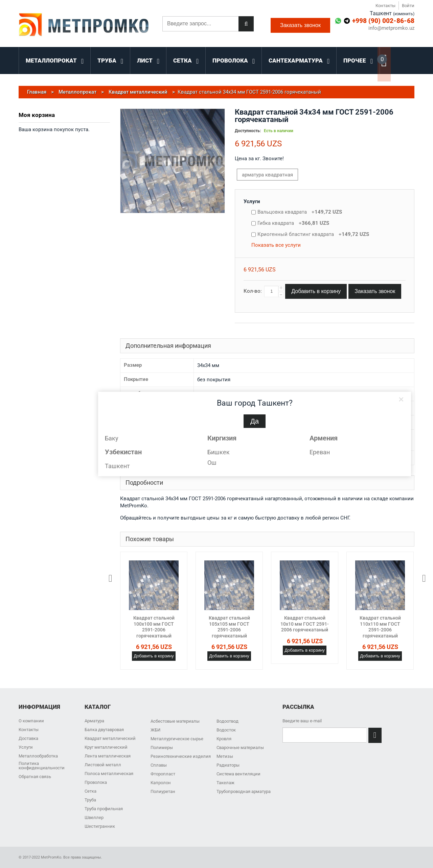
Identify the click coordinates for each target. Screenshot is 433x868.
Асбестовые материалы (175, 721)
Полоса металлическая (109, 774)
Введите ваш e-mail (302, 721)
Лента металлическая (108, 756)
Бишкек (219, 452)
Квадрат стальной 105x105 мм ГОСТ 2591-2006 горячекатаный (229, 627)
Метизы (225, 756)
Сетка (90, 791)
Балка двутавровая (104, 730)
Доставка (28, 738)
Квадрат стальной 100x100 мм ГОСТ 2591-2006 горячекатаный (154, 627)
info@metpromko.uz (391, 28)
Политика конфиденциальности (42, 766)
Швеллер (94, 817)
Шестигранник (100, 826)
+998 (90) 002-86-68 (383, 21)
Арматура (94, 721)
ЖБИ (155, 730)
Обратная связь (35, 777)
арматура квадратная (267, 175)
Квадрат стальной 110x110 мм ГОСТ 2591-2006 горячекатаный (380, 627)
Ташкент (117, 466)
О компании (31, 721)
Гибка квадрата (293, 223)
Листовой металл (103, 765)
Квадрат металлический (110, 738)
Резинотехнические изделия (181, 756)
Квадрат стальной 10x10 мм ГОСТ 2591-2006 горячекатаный (305, 624)
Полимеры (162, 748)
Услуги (252, 201)
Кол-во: (253, 291)
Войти (408, 6)
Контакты (385, 6)
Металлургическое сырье (177, 739)
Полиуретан (163, 791)
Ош (212, 463)
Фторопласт (163, 774)
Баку (112, 438)
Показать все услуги (276, 245)
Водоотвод (227, 721)
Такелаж (225, 783)
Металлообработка (38, 756)
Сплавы (159, 765)
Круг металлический (106, 747)
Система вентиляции (238, 774)
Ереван (320, 452)
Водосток (226, 730)
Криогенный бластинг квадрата (313, 234)
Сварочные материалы (240, 748)
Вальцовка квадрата (300, 212)
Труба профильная (104, 809)
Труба (90, 800)
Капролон (161, 783)
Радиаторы (228, 765)
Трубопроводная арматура (244, 791)
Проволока (96, 782)
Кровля (224, 739)
